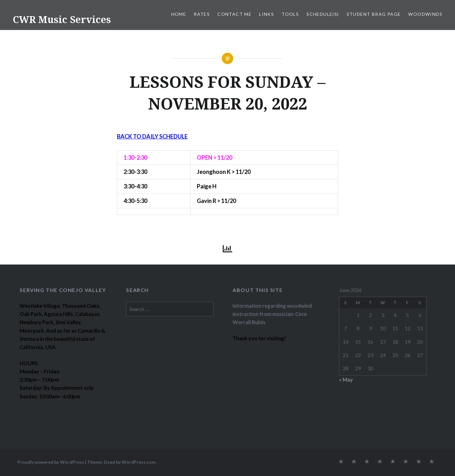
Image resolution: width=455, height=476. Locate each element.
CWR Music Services (62, 19)
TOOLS (290, 14)
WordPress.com (139, 462)
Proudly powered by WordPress (51, 462)
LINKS (267, 14)
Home (179, 14)
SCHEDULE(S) (323, 14)
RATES (202, 14)
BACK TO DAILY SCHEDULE (152, 136)
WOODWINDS (425, 14)
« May (346, 380)
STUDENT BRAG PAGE (374, 14)
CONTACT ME (234, 14)
